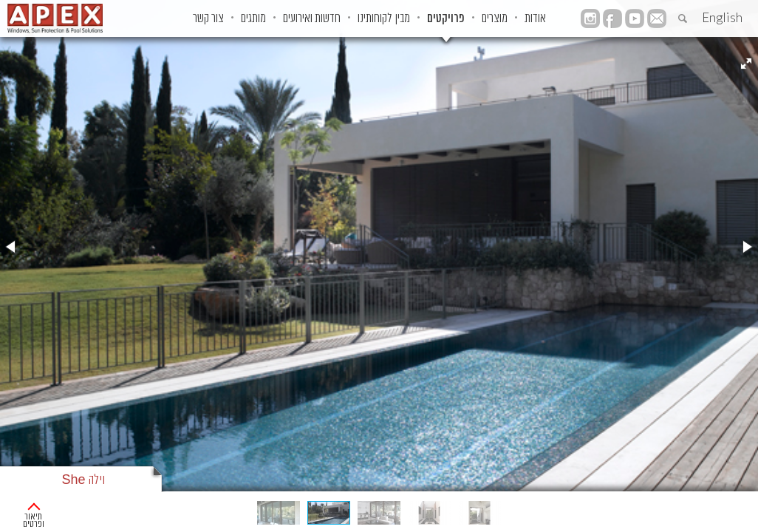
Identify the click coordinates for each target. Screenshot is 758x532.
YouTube (635, 18)
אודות (596, 18)
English (722, 17)
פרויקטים (477, 18)
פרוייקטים (697, 510)
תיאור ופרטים (54, 509)
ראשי (741, 510)
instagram (635, 38)
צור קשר (180, 18)
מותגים (240, 18)
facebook (657, 38)
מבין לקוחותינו (400, 18)
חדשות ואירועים (313, 18)
